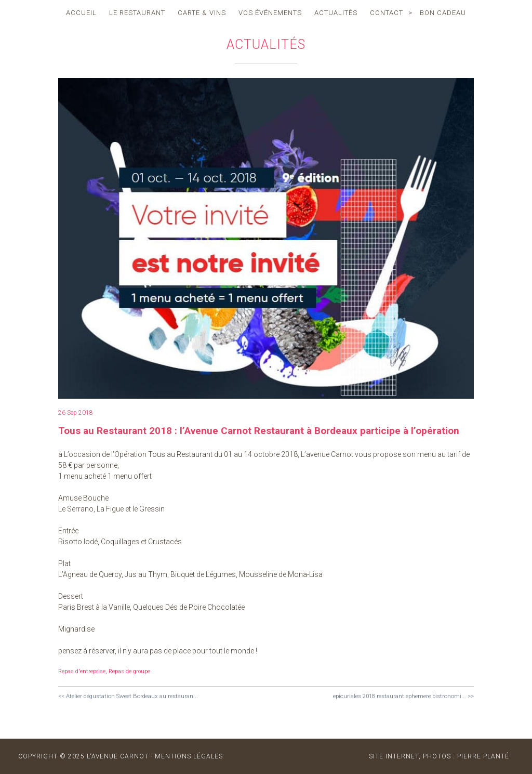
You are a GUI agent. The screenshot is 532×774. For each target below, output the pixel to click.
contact (387, 13)
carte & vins (202, 13)
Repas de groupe (129, 671)
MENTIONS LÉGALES (189, 756)
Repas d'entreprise (82, 671)
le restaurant (137, 13)
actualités (336, 13)
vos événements (270, 13)
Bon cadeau (443, 13)
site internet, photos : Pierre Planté (439, 756)
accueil (81, 13)
